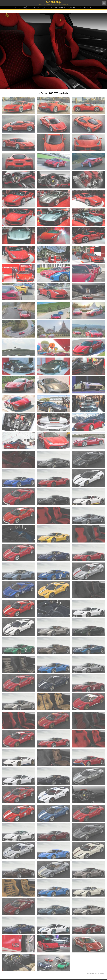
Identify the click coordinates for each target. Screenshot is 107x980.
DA (50, 8)
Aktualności (22, 8)
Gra (80, 8)
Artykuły (60, 8)
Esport (88, 8)
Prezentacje (39, 8)
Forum (71, 8)
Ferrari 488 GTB (50, 93)
